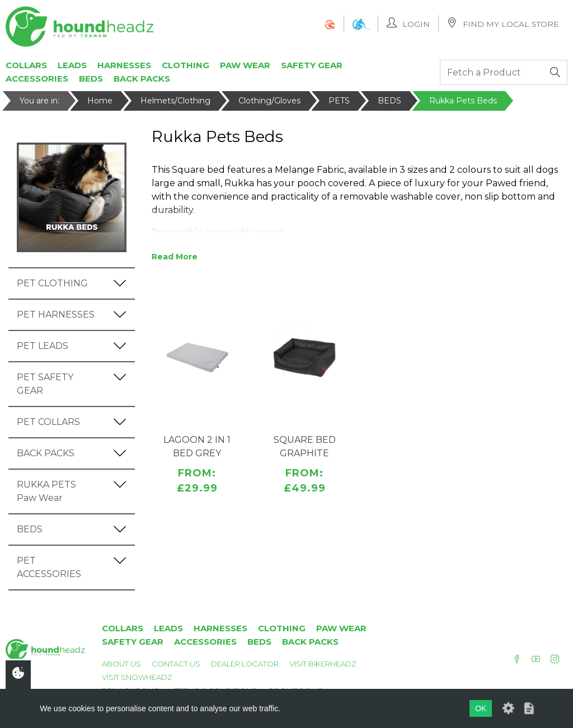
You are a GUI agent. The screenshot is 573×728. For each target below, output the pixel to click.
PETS (339, 101)
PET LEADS (43, 346)
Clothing (185, 65)
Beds (91, 79)
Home (100, 101)
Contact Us (176, 664)
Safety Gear (312, 65)
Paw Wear (245, 65)
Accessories (37, 79)
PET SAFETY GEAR (45, 384)
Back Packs (142, 79)
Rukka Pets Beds (463, 101)
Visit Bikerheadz (323, 664)
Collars (26, 65)
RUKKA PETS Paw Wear (46, 491)
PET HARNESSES (56, 315)
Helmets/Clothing (175, 101)
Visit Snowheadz (137, 677)
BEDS (389, 101)
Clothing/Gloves (269, 101)
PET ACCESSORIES (49, 567)
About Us (121, 664)
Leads (72, 65)
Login (408, 23)
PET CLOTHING (52, 283)
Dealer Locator (245, 664)
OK (481, 708)
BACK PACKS (46, 453)
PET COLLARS (48, 422)
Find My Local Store (503, 23)
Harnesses (124, 65)
